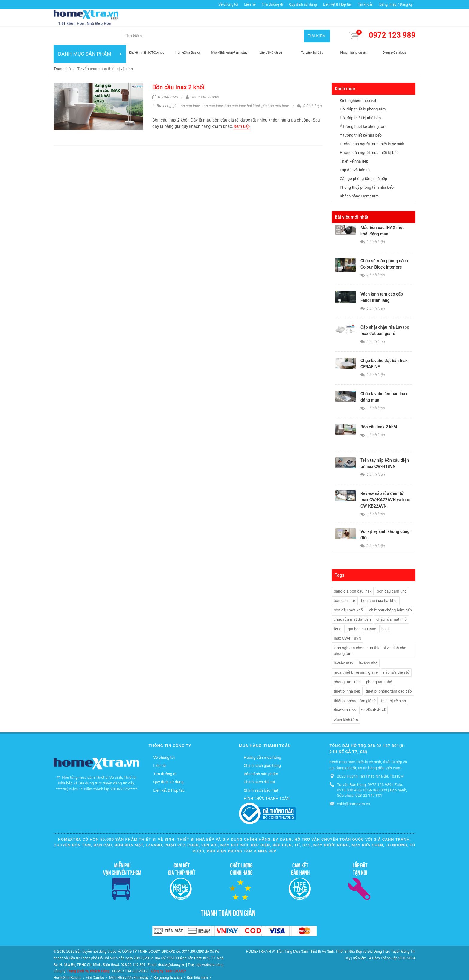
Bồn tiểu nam (197, 960)
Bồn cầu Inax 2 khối (178, 69)
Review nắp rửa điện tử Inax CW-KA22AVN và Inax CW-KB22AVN (385, 482)
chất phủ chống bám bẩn (390, 592)
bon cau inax (212, 88)
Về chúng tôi (228, 4)
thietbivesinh (345, 692)
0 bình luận (373, 224)
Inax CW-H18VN (348, 620)
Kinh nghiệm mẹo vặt (358, 82)
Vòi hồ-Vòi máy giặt (70, 966)
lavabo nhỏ (368, 645)
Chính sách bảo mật (261, 772)
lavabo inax (344, 645)
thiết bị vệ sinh (393, 683)
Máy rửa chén (101, 966)
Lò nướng (154, 966)
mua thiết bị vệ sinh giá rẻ (356, 654)
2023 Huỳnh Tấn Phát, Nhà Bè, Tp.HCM (370, 758)
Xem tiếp (242, 108)
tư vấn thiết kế (374, 692)
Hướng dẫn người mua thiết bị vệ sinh (372, 126)
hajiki (386, 611)
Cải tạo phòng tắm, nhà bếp (363, 161)
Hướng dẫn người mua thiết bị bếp (369, 135)
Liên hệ (250, 4)
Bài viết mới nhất (352, 199)
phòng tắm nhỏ (379, 664)
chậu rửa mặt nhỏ (392, 601)
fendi (338, 611)
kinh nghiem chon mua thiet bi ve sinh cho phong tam (370, 633)
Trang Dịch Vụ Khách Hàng (88, 953)
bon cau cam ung (392, 573)
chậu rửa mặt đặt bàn (352, 601)
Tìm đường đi (272, 4)
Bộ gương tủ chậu (167, 960)
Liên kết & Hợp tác (337, 4)
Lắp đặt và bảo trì (355, 152)
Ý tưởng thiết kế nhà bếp (361, 117)
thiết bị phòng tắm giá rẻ (355, 683)
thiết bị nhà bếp (347, 673)
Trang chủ (62, 51)
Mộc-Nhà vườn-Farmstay (129, 960)
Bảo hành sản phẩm (261, 756)
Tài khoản (366, 4)
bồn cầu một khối (349, 592)
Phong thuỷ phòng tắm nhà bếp (367, 169)
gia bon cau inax (275, 88)
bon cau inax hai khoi (242, 88)
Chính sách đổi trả (259, 764)
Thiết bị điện (64, 973)
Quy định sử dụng (303, 4)
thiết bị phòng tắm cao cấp (389, 673)
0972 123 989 (392, 18)
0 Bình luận (309, 88)
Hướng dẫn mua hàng (262, 739)
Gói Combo (95, 960)
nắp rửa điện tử (396, 654)
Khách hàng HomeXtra (359, 178)
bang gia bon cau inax (181, 88)
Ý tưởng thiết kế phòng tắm (363, 109)
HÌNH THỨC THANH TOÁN (267, 780)
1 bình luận (373, 257)
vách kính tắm (346, 702)
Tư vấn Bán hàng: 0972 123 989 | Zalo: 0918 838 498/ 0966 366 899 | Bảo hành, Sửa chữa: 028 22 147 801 (372, 772)
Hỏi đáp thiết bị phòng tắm (363, 91)
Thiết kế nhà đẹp (354, 143)
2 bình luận (373, 324)
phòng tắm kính (347, 664)
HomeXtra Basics (67, 960)
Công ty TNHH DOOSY (169, 953)
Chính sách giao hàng (262, 748)
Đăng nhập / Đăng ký (396, 4)
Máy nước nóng (129, 966)
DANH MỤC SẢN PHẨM (90, 36)
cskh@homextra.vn (354, 786)
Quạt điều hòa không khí (186, 966)
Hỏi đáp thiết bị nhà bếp (360, 100)
